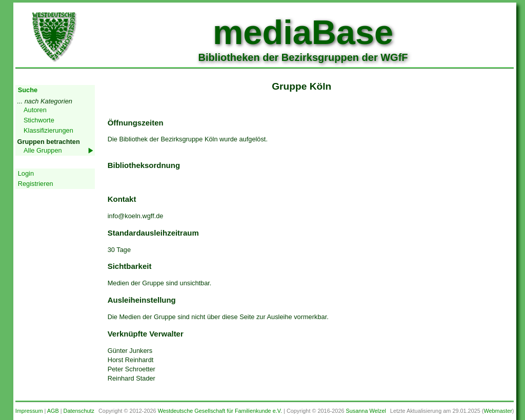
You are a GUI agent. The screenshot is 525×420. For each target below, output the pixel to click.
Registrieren (36, 184)
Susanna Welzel (366, 411)
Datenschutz (79, 411)
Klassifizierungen (48, 130)
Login (26, 173)
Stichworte (39, 120)
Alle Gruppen (43, 150)
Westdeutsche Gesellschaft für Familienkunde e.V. (220, 411)
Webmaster (498, 411)
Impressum (29, 411)
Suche (28, 90)
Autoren (35, 110)
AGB (53, 411)
